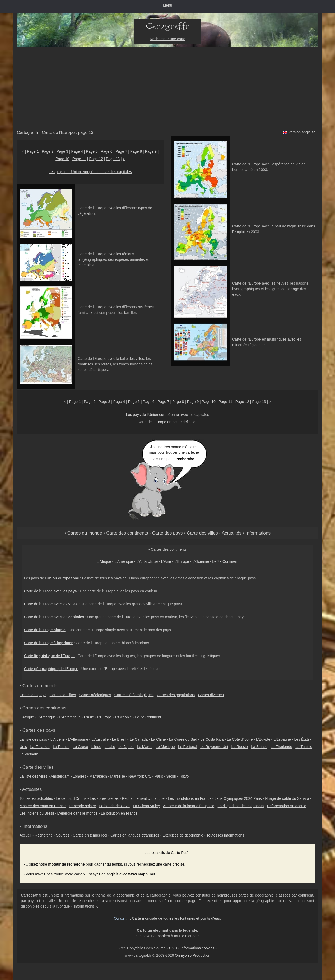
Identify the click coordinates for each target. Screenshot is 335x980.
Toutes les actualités (36, 798)
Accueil (25, 835)
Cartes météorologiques (134, 695)
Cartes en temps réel (90, 835)
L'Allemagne (78, 739)
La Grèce (81, 747)
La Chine (159, 739)
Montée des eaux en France (43, 806)
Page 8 (136, 151)
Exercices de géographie (183, 835)
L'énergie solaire (82, 806)
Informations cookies (197, 948)
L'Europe (182, 561)
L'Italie (110, 747)
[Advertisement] (168, 86)
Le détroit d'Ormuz (71, 798)
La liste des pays (33, 739)
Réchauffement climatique (143, 798)
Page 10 (62, 159)
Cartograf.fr (28, 133)
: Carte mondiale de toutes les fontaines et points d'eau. (168, 918)
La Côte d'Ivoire (240, 739)
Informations (258, 533)
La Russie (240, 747)
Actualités (232, 533)
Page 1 (33, 151)
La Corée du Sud (183, 739)
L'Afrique (104, 561)
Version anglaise (302, 132)
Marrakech (98, 776)
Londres (80, 776)
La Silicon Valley (146, 806)
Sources (63, 835)
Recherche (44, 835)
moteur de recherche (66, 864)
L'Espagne (282, 739)
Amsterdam (60, 776)
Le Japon (126, 747)
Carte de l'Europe (58, 133)
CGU (173, 948)
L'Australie (100, 739)
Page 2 (48, 151)
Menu (167, 5)
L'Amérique (124, 561)
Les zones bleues (104, 798)
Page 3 (62, 151)
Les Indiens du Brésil (37, 813)
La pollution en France (119, 813)
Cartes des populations (176, 695)
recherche (185, 459)
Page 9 (151, 151)
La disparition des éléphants (241, 806)
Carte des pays (168, 533)
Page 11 (79, 159)
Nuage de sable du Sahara (287, 798)
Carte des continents (127, 533)
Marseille (118, 776)
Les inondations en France (190, 798)
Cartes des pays (33, 695)
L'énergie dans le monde (77, 813)
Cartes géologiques (95, 695)
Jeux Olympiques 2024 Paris (238, 798)
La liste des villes (34, 776)
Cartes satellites (63, 695)
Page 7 (121, 151)
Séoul (171, 776)
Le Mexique (165, 747)
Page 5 (92, 151)
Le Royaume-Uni (214, 747)
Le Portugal (188, 747)
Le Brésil (119, 739)
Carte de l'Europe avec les (50, 591)
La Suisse (259, 747)
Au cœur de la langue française (189, 806)
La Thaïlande (281, 747)
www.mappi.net (142, 874)
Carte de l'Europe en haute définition (168, 422)
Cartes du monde (85, 533)
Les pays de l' (52, 578)
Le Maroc (145, 747)
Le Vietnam (29, 754)
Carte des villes (202, 533)
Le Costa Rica (212, 739)
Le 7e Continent (225, 561)
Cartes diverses (211, 695)
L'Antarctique (147, 561)
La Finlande (40, 747)
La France (61, 747)
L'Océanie (201, 561)
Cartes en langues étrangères (135, 835)
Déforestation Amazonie (287, 806)
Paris (159, 776)
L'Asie (166, 561)
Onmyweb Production (193, 955)
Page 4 (77, 151)
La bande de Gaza (115, 806)
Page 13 (113, 159)
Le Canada (139, 739)
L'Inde (96, 747)
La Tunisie (304, 747)
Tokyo (184, 776)
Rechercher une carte (168, 39)
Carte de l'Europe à (48, 643)
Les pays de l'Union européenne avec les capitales (90, 172)
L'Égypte (263, 739)
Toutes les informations (225, 835)
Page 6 (106, 151)
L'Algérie (58, 739)
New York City (140, 776)
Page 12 (96, 159)
